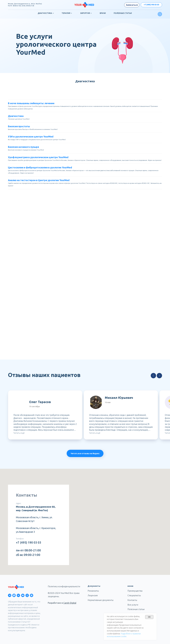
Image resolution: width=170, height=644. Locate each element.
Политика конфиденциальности (64, 586)
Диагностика (16, 116)
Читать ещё (19, 433)
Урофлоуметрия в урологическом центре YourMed (38, 157)
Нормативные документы (101, 600)
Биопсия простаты (19, 126)
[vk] (18, 595)
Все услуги (133, 605)
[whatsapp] (14, 595)
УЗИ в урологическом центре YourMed (31, 137)
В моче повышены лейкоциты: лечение (31, 103)
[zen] (32, 595)
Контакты (132, 600)
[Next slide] (159, 376)
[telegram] (10, 595)
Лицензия (93, 595)
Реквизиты (93, 591)
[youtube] (23, 595)
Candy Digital (70, 603)
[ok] (27, 595)
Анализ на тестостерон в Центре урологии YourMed (39, 180)
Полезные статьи (136, 609)
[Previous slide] (153, 376)
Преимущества (135, 591)
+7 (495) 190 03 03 (29, 542)
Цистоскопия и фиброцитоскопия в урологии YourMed (40, 167)
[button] (132, 5)
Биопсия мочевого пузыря (23, 147)
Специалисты (134, 595)
